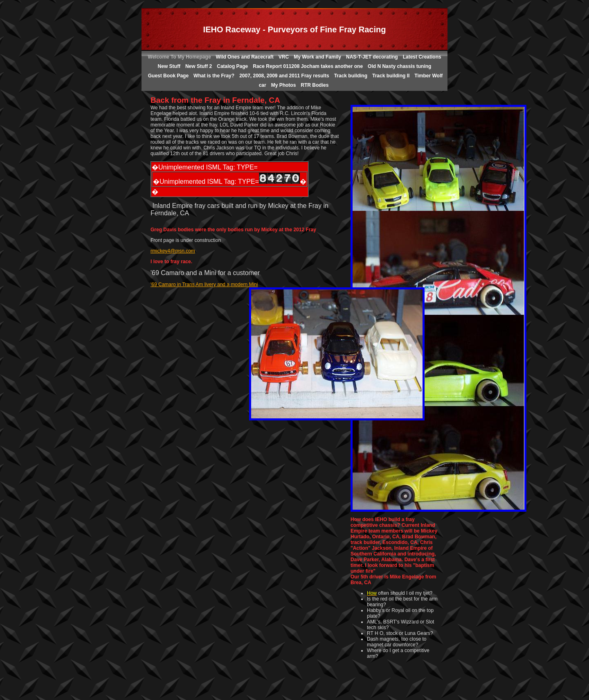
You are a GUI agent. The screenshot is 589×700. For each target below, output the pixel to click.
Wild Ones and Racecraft (245, 57)
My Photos (284, 85)
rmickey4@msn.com (173, 251)
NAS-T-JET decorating (372, 57)
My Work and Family (317, 57)
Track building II (391, 76)
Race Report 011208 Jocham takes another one (308, 66)
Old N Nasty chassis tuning (399, 66)
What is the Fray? (214, 76)
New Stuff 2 (199, 66)
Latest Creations (422, 57)
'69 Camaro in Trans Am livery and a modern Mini (204, 285)
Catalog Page (232, 66)
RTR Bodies (315, 85)
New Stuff (169, 66)
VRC (284, 57)
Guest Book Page (168, 76)
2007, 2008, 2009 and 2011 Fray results (284, 76)
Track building (351, 76)
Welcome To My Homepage (179, 57)
